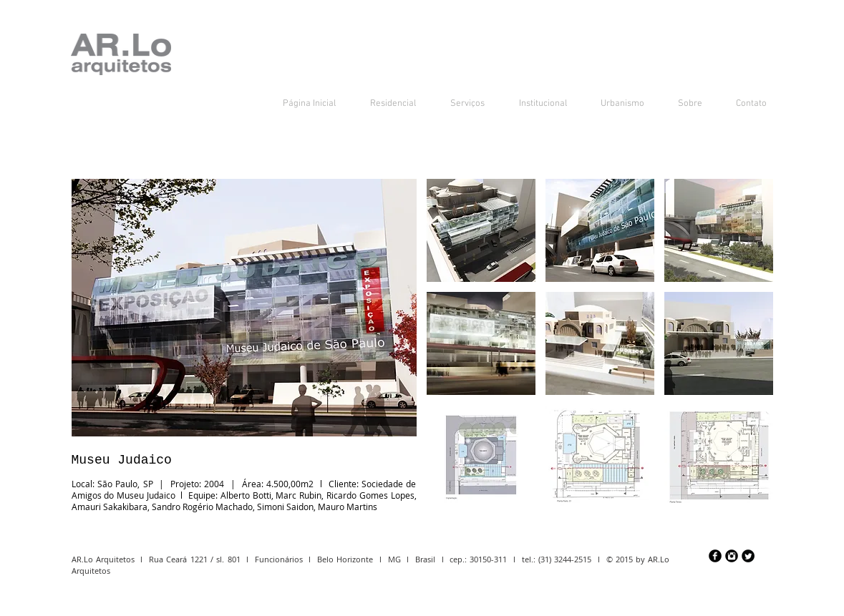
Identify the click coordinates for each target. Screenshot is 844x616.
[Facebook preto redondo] (715, 556)
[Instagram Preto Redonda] (732, 556)
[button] (481, 230)
